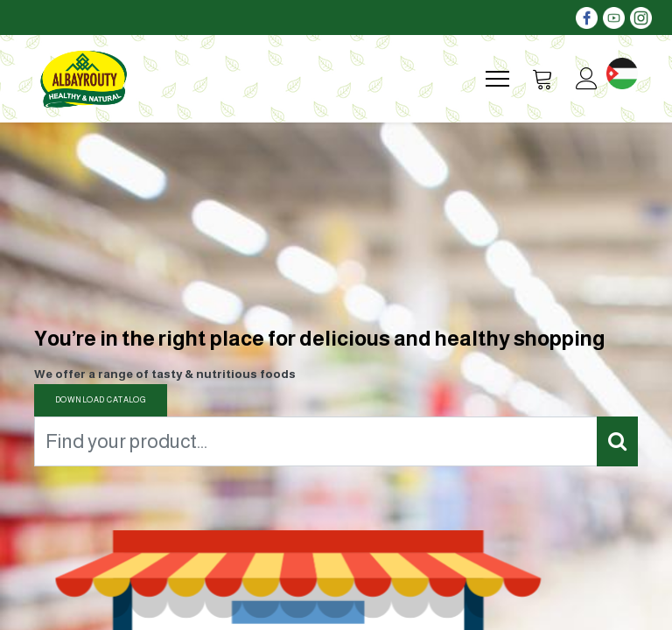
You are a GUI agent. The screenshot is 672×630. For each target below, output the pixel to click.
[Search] (617, 441)
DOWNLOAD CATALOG (101, 400)
